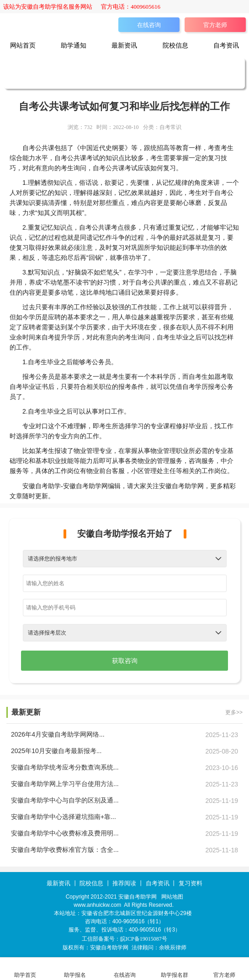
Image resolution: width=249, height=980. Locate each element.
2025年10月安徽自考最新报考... (56, 751)
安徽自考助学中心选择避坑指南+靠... (64, 817)
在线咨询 (149, 25)
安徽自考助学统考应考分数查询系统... (65, 767)
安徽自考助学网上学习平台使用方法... (65, 784)
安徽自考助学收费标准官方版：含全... (65, 850)
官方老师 (215, 25)
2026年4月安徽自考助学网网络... (58, 734)
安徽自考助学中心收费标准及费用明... (65, 833)
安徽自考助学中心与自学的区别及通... (65, 800)
